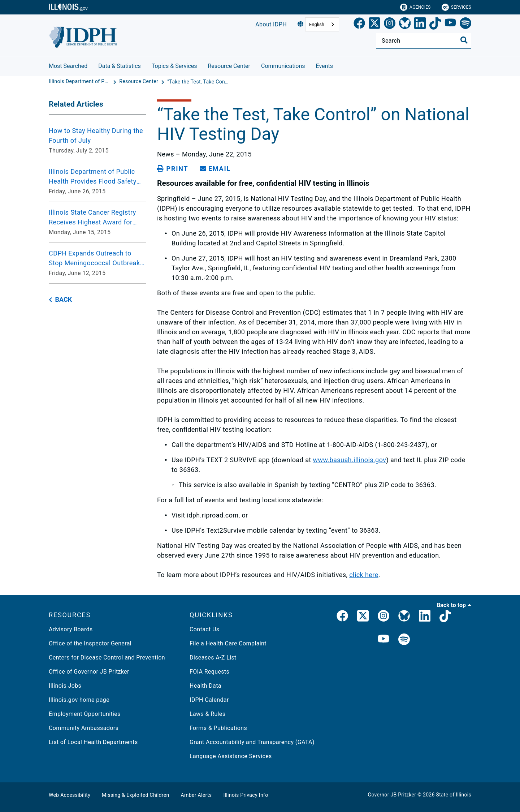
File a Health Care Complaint (228, 643)
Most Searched (68, 66)
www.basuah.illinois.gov (350, 460)
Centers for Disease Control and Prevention (107, 658)
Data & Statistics (120, 66)
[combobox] (322, 24)
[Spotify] (465, 25)
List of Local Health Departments (93, 742)
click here (364, 575)
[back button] (60, 300)
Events (324, 66)
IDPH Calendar (209, 700)
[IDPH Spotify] (404, 640)
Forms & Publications (218, 728)
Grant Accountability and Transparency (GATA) (252, 742)
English (317, 24)
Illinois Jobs (65, 686)
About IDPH (271, 24)
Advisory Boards (71, 629)
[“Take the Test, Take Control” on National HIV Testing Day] (198, 82)
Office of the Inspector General (90, 643)
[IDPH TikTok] (445, 617)
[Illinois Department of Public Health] (80, 82)
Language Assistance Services (231, 756)
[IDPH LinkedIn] (425, 617)
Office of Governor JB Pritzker (89, 672)
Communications (283, 66)
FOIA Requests (209, 672)
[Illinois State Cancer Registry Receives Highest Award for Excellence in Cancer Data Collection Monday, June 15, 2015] (97, 222)
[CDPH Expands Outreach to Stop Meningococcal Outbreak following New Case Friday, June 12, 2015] (97, 263)
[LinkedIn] (420, 25)
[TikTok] (435, 25)
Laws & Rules (207, 714)
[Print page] (173, 169)
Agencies (415, 7)
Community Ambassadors (84, 728)
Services (456, 7)
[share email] (215, 169)
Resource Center (229, 66)
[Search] (424, 41)
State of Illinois (454, 795)
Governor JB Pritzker (392, 795)
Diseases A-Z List (213, 658)
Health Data (205, 686)
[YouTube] (450, 25)
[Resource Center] (139, 82)
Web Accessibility (70, 795)
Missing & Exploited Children (135, 795)
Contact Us (204, 629)
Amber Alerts (196, 795)
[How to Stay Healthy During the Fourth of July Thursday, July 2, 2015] (97, 141)
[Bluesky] (405, 25)
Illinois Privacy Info (246, 795)
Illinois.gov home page (79, 700)
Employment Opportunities (85, 714)
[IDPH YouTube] (383, 640)
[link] (359, 25)
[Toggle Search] (464, 40)
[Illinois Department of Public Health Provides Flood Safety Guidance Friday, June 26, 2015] (97, 181)
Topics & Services (174, 66)
